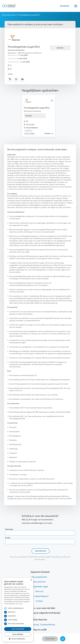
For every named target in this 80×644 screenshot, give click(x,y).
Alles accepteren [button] (18, 629)
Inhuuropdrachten (9, 15)
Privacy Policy (55, 557)
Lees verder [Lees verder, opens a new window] (19, 604)
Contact (39, 601)
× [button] (31, 580)
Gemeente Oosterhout (16, 50)
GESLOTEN (50, 639)
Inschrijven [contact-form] (41, 551)
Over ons (39, 591)
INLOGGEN (64, 6)
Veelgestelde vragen (39, 587)
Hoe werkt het (39, 582)
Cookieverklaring (47, 625)
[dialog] (18, 610)
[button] (18, 639)
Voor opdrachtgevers (39, 596)
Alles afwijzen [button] (18, 634)
